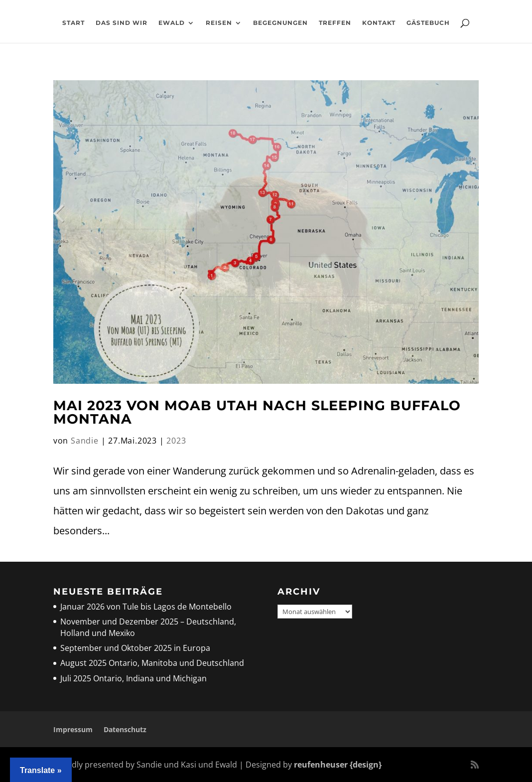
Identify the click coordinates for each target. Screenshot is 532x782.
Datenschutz (125, 729)
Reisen (219, 23)
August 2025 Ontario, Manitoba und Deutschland (152, 663)
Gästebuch (428, 23)
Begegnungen (280, 23)
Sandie (85, 441)
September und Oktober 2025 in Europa (135, 648)
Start (73, 23)
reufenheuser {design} (338, 765)
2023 (176, 441)
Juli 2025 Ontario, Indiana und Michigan (133, 678)
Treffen (335, 23)
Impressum (73, 729)
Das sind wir (122, 23)
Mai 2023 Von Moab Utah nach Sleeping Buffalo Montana (257, 412)
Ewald (172, 23)
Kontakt (379, 23)
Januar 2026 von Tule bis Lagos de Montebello (146, 607)
